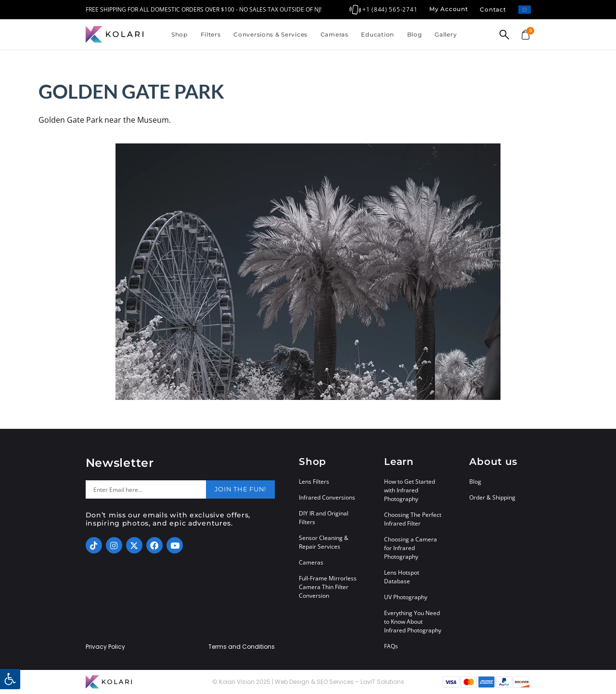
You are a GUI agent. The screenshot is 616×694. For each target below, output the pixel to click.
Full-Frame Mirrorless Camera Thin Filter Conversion (328, 587)
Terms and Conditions (242, 647)
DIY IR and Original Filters (324, 518)
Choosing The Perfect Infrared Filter (413, 519)
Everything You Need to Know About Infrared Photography (413, 622)
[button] (10, 679)
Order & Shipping (492, 497)
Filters (211, 34)
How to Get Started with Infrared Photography (410, 490)
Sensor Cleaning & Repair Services (324, 542)
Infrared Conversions (327, 497)
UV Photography (406, 597)
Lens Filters (314, 482)
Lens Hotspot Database (402, 577)
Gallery (446, 34)
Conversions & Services (270, 34)
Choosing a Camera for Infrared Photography (411, 548)
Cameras (334, 34)
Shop (180, 34)
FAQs (391, 646)
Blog (415, 34)
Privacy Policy (105, 647)
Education (377, 34)
